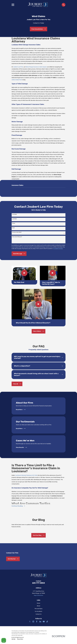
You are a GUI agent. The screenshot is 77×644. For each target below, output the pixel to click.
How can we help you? (17, 237)
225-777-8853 (38, 583)
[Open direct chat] (69, 599)
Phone (14, 223)
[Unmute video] (52, 599)
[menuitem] (13, 639)
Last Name (14, 219)
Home (38, 604)
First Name (15, 214)
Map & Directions (38, 596)
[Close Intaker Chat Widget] (72, 599)
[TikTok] (47, 622)
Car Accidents (38, 612)
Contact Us (39, 614)
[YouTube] (44, 622)
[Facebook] (37, 622)
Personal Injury (39, 609)
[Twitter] (30, 622)
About (39, 606)
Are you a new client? (17, 232)
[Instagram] (33, 622)
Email (13, 228)
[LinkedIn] (40, 622)
